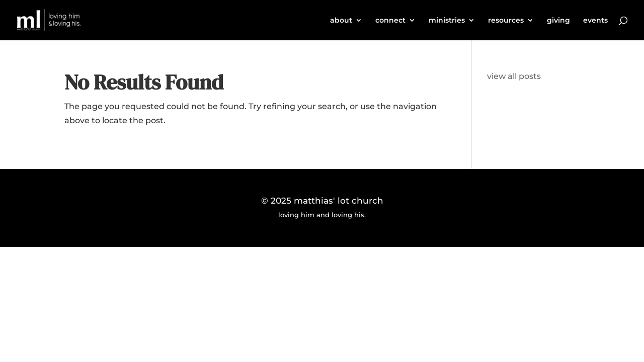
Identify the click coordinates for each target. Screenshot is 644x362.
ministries (447, 21)
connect (390, 21)
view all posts (514, 76)
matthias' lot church (339, 201)
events (595, 21)
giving (558, 21)
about (341, 21)
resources (506, 21)
